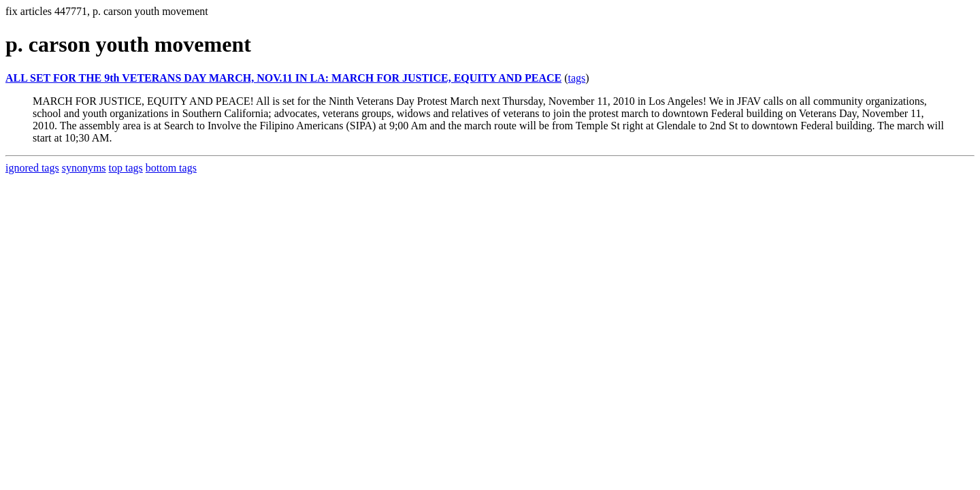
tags (577, 78)
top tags (126, 168)
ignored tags (32, 168)
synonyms (84, 168)
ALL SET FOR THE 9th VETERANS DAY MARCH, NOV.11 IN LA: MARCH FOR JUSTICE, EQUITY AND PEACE (283, 78)
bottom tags (171, 168)
